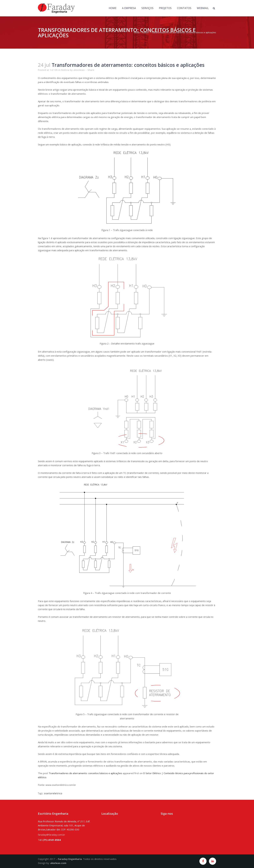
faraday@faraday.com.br (52, 835)
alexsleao (79, 70)
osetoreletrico (53, 793)
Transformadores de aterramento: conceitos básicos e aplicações (85, 773)
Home (137, 32)
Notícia (145, 32)
